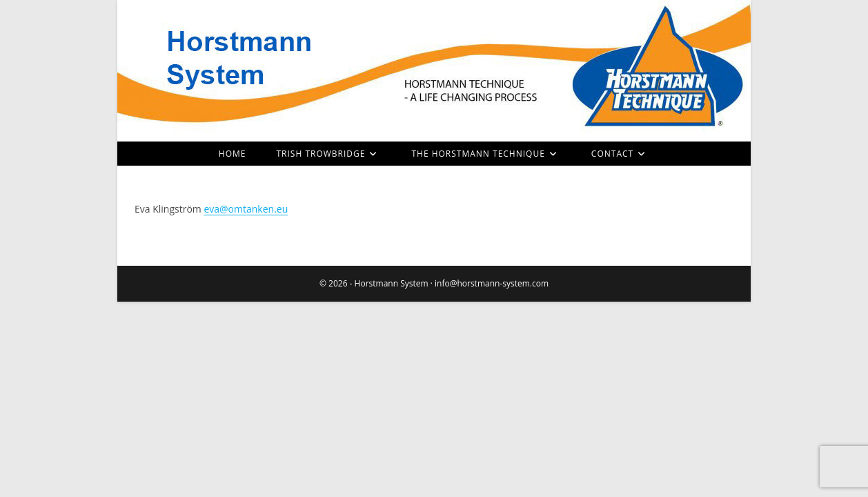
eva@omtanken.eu (246, 209)
